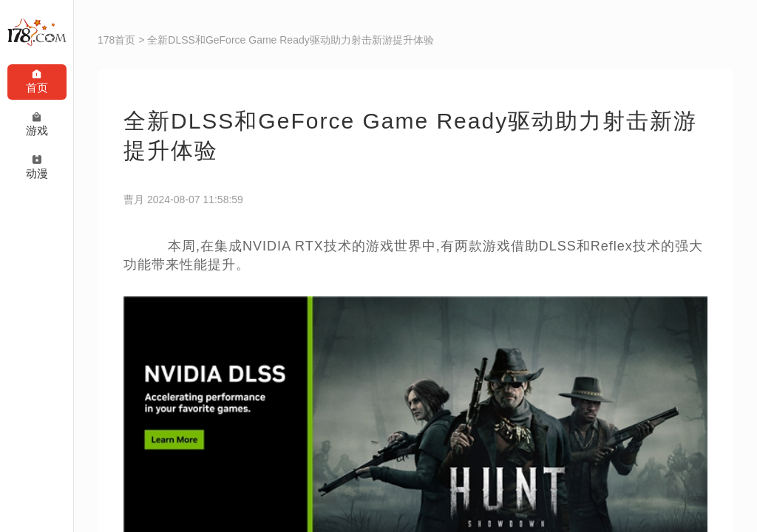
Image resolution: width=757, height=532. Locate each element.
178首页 (116, 40)
